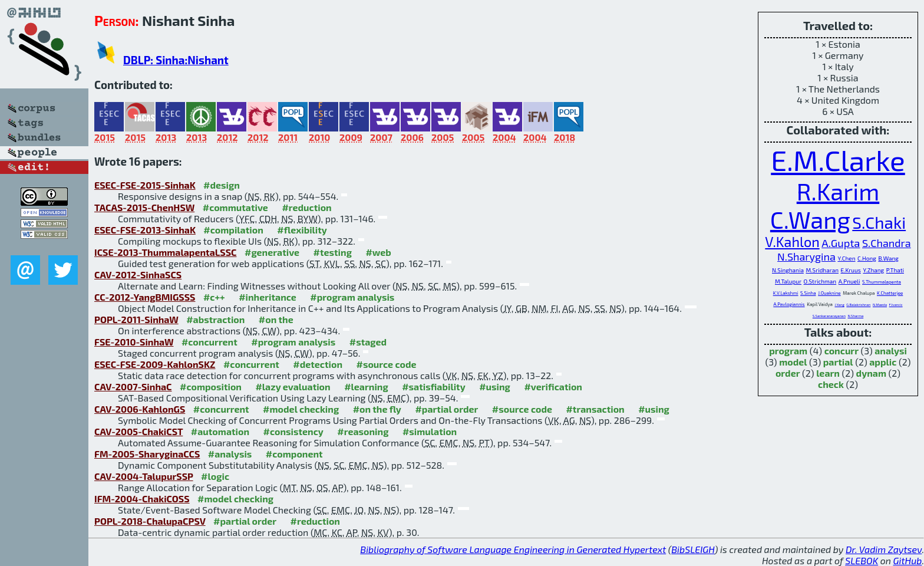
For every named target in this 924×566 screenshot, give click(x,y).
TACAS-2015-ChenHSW (144, 207)
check (831, 384)
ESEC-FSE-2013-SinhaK (145, 230)
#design (222, 185)
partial (838, 362)
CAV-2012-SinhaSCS (138, 274)
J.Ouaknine (829, 293)
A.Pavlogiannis (789, 304)
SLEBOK (862, 560)
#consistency (293, 431)
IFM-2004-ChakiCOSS (142, 498)
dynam (871, 373)
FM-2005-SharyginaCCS (147, 454)
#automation (220, 431)
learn (828, 373)
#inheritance (268, 297)
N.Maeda (880, 305)
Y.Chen (846, 258)
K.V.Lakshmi (786, 293)
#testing (333, 252)
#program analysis (352, 297)
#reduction (306, 207)
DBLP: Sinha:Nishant (176, 60)
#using (495, 386)
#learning (366, 386)
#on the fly (377, 409)
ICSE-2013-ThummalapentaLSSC (166, 252)
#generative (272, 252)
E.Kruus (851, 270)
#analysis (230, 454)
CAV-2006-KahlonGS (140, 409)
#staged (368, 342)
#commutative (235, 207)
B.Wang (888, 258)
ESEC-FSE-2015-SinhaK (145, 185)
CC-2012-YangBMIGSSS (145, 297)
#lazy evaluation (293, 386)
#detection (318, 364)
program (788, 351)
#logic (215, 476)
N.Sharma (855, 316)
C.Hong (867, 258)
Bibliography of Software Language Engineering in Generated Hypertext (513, 549)
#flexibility (302, 230)
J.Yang (839, 305)
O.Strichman (820, 281)
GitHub (908, 560)
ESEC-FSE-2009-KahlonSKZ (155, 364)
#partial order (446, 409)
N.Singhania (788, 270)
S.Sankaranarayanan (829, 316)
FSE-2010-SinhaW (134, 342)
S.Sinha (808, 293)
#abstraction (215, 319)
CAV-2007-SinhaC (133, 386)
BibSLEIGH (693, 549)
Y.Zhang (873, 270)
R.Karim (838, 191)
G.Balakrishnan (858, 305)
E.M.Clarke (838, 160)
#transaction (595, 409)
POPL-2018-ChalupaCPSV (150, 521)
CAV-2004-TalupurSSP (144, 476)
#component (294, 454)
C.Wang (810, 219)
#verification (553, 386)
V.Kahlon (792, 242)
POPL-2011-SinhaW (136, 319)
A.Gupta (841, 243)
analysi (891, 351)
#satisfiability (434, 386)
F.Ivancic (896, 305)
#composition (211, 386)
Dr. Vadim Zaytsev (884, 549)
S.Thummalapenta (882, 282)
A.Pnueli (849, 281)
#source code (387, 364)
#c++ (214, 297)
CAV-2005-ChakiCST (138, 431)
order (788, 373)
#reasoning (363, 431)
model (793, 362)
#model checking (301, 409)
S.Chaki (879, 222)
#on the (276, 319)
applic (883, 362)
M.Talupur (788, 281)
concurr (841, 351)
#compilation (233, 230)
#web (378, 252)
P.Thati (895, 270)
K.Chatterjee (890, 293)
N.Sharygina (806, 256)
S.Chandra (887, 243)
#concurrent (209, 342)
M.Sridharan (822, 270)
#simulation (430, 431)
